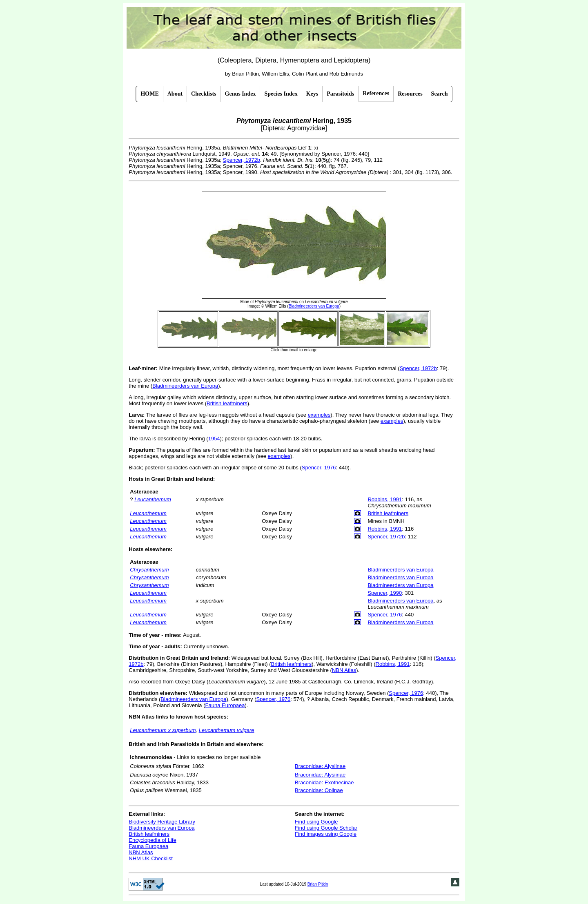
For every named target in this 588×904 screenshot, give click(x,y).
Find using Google (316, 822)
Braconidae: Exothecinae (324, 782)
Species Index (281, 94)
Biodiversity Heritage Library (162, 822)
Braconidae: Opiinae (319, 790)
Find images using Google (326, 834)
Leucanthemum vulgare (227, 730)
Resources (410, 94)
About (175, 94)
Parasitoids (340, 94)
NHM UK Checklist (151, 858)
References (376, 93)
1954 (214, 439)
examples (319, 415)
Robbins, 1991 (385, 499)
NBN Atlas (344, 670)
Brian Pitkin (318, 884)
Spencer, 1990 (385, 593)
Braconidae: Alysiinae (320, 766)
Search (440, 94)
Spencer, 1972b (242, 160)
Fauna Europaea (225, 705)
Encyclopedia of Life (152, 840)
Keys (312, 94)
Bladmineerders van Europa (185, 386)
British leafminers (227, 403)
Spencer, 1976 (319, 468)
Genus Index (241, 94)
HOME (149, 94)
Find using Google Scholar (326, 828)
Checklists (204, 94)
